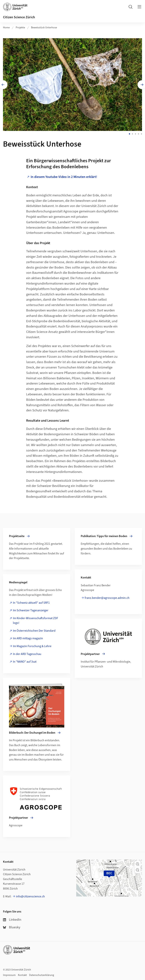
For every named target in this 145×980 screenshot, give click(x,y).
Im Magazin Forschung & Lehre (32, 645)
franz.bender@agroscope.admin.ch (107, 597)
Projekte (20, 28)
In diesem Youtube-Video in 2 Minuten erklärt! (64, 176)
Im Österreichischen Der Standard (34, 630)
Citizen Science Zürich (19, 17)
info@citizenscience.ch (30, 896)
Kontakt (22, 975)
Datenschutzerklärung (42, 975)
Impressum (9, 975)
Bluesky (12, 927)
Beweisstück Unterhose (44, 28)
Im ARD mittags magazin (28, 637)
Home (6, 28)
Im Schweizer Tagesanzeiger (31, 609)
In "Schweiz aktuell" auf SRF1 (31, 602)
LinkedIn (12, 919)
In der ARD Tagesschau (27, 653)
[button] (138, 864)
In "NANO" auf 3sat (25, 661)
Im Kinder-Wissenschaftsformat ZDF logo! (36, 620)
